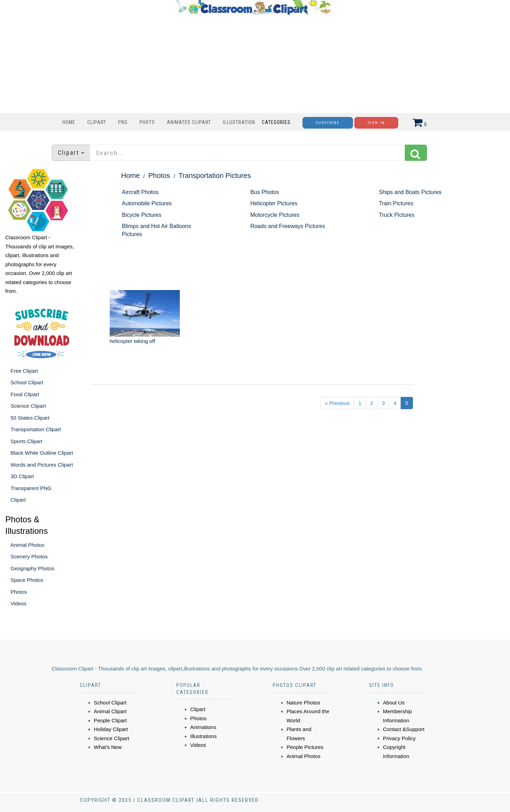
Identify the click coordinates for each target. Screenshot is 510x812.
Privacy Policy (399, 738)
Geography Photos (32, 568)
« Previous (337, 403)
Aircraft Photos (140, 192)
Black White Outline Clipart (42, 453)
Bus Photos (265, 192)
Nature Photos (304, 703)
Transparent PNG (31, 488)
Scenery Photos (29, 556)
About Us (394, 703)
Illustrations (204, 736)
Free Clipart (24, 371)
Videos (19, 603)
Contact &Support (404, 729)
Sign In (376, 123)
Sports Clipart (26, 441)
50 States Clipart (30, 418)
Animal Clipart (110, 711)
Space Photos (27, 580)
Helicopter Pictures (274, 203)
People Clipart (110, 720)
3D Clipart (22, 476)
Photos (19, 592)
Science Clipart (28, 406)
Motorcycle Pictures (275, 215)
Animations (203, 727)
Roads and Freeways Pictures (288, 226)
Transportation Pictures (215, 176)
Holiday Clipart (111, 729)
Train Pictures (396, 203)
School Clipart (27, 382)
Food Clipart (25, 394)
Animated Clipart (189, 122)
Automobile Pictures (147, 203)
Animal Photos (28, 545)
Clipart (97, 122)
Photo (147, 122)
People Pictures (305, 747)
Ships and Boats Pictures (410, 192)
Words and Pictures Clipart (42, 465)
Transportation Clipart (36, 429)
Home (69, 122)
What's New (108, 747)
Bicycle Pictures (142, 215)
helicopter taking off (132, 341)
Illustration (239, 122)
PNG (123, 122)
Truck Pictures (397, 215)
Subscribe (328, 123)
